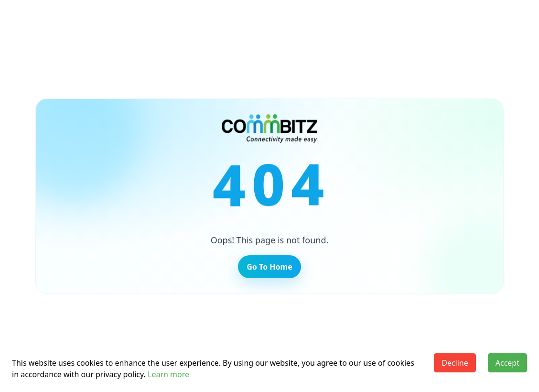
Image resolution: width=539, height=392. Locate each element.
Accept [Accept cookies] (507, 363)
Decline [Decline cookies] (455, 363)
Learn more (168, 374)
